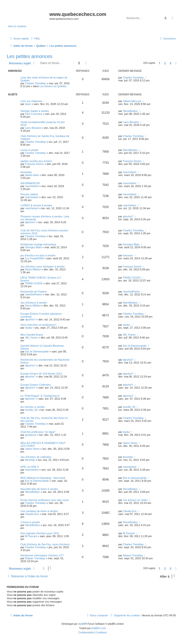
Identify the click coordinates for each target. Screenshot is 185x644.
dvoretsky (26, 172)
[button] (176, 63)
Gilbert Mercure (132, 101)
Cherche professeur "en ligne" (38, 432)
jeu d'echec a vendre (33, 407)
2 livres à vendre (30, 522)
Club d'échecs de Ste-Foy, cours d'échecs (45, 544)
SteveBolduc (130, 111)
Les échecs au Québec (53, 86)
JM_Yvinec (31, 338)
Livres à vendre (30, 150)
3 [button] (170, 63)
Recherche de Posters (34, 292)
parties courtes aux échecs (36, 161)
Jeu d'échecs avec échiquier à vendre (43, 267)
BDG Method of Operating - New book (43, 478)
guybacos (31, 435)
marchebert (130, 172)
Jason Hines (32, 449)
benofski (30, 460)
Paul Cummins (34, 114)
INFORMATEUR (30, 183)
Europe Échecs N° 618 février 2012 (41, 374)
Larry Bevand (33, 128)
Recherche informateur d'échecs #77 (42, 555)
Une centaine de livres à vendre (39, 511)
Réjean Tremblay (35, 558)
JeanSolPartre (33, 294)
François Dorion (34, 164)
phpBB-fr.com (99, 628)
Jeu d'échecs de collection (36, 457)
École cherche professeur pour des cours (45, 500)
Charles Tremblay (35, 83)
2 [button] (165, 63)
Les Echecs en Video (135, 500)
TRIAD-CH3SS (34, 283)
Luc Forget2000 (34, 258)
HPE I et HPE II (30, 467)
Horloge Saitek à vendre (35, 111)
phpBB (81, 624)
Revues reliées (29, 194)
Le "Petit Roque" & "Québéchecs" (40, 396)
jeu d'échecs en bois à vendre (38, 255)
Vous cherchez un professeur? (38, 325)
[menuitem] (35, 39)
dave (28, 104)
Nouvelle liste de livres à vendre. (40, 489)
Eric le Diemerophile (37, 351)
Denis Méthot (33, 269)
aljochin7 (30, 222)
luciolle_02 (31, 410)
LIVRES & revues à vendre (36, 205)
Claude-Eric (32, 514)
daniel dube (32, 175)
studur (29, 328)
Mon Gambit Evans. (32, 335)
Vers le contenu (17, 26)
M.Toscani (31, 536)
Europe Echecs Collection (36, 385)
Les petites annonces (30, 56)
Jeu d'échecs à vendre (34, 303)
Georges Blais (33, 247)
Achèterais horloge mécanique (38, 244)
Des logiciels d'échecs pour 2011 (40, 533)
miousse (128, 255)
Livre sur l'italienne (31, 101)
